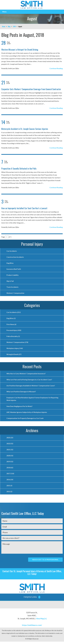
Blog (9, 26)
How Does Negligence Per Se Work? (20, 408)
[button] (32, 600)
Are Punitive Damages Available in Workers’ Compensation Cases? (31, 387)
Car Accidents (12, 251)
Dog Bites (10, 263)
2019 (10, 463)
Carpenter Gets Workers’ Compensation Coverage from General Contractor (31, 89)
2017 (10, 475)
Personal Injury (32, 244)
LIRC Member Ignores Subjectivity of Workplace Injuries (27, 414)
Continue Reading (56, 68)
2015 (9, 488)
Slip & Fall (10, 281)
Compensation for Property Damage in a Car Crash (25, 420)
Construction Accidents (15, 257)
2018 (14, 26)
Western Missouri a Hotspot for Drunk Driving (20, 50)
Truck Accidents (12, 287)
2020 (10, 457)
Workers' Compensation (16, 293)
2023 (10, 439)
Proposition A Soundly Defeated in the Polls (19, 168)
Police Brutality (13, 337)
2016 (10, 482)
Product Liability (13, 275)
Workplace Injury (15, 349)
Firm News (11, 325)
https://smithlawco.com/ (32, 627)
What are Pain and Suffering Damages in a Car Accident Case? (29, 381)
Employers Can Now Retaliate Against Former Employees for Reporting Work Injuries (33, 400)
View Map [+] (41, 621)
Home (4, 26)
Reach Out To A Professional (45, 562)
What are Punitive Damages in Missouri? (21, 393)
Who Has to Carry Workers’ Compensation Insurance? (27, 375)
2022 (10, 445)
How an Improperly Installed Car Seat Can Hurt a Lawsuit (24, 208)
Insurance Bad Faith (14, 269)
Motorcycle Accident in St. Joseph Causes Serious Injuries (25, 129)
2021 (10, 451)
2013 (9, 494)
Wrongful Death (14, 355)
